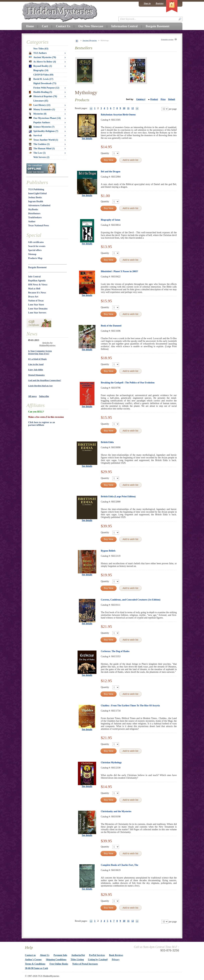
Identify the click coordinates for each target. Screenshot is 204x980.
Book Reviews (116, 955)
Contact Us (63, 26)
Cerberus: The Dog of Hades (115, 651)
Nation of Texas (36, 301)
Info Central (34, 277)
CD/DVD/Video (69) (43, 75)
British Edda (107, 442)
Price (163, 99)
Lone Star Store (36, 305)
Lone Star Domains (38, 309)
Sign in (147, 3)
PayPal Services (97, 955)
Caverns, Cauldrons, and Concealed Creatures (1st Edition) (131, 600)
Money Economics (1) (42, 109)
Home (30, 26)
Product (154, 99)
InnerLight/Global (37, 193)
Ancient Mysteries (90, 40)
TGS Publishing (36, 189)
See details (87, 139)
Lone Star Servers (37, 313)
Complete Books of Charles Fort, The (120, 865)
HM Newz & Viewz (38, 285)
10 (124, 108)
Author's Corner (33, 960)
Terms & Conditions (35, 964)
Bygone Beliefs (108, 551)
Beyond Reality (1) (40, 66)
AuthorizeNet (78, 955)
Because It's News (37, 293)
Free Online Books (59, 964)
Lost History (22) (40, 105)
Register (160, 3)
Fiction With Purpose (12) (46, 88)
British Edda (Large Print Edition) (118, 497)
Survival (35, 136)
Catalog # (141, 99)
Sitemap (32, 254)
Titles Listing (77, 960)
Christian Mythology (111, 763)
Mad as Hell (34, 289)
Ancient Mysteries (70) (42, 57)
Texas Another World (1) (43, 140)
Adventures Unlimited (39, 205)
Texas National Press (39, 226)
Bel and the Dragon (111, 172)
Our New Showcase (91, 26)
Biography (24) (41, 70)
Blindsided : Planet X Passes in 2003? (119, 271)
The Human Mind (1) (42, 149)
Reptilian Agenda (37, 281)
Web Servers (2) (41, 157)
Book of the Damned (111, 326)
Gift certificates (36, 242)
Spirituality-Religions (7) (44, 131)
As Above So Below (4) (42, 62)
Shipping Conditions (56, 960)
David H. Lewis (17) (41, 79)
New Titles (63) (41, 49)
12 (133, 108)
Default (172, 99)
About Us (45, 955)
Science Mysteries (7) (42, 127)
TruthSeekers (35, 217)
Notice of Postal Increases (85, 964)
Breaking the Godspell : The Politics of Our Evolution (128, 383)
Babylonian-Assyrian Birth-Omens (118, 115)
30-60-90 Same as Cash (36, 968)
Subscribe (44, 396)
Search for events (37, 246)
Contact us (30, 955)
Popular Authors (42, 122)
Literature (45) (41, 101)
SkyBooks (33, 209)
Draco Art (33, 297)
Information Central (124, 26)
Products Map (35, 258)
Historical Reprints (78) (43, 96)
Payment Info (60, 955)
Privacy (116, 960)
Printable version (167, 39)
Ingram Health (36, 201)
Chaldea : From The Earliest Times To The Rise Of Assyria (130, 706)
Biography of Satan (111, 220)
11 (128, 108)
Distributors (34, 213)
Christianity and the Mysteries (116, 811)
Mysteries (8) (38, 114)
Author (32, 221)
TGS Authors (38, 53)
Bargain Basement (37, 267)
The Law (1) (37, 153)
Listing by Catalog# (98, 960)
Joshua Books (35, 197)
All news (32, 396)
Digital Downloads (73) (45, 83)
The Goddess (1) (39, 144)
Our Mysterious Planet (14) (45, 118)
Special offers (35, 250)
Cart (45, 26)
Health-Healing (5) (41, 92)
